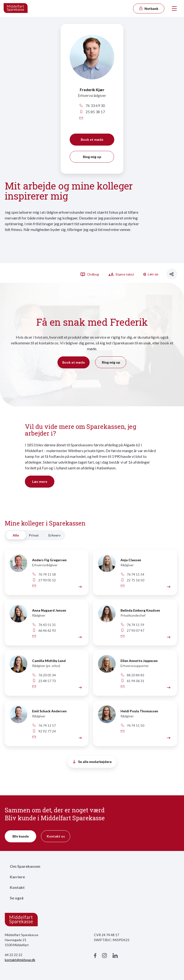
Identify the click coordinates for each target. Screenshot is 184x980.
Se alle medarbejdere (92, 762)
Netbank (149, 9)
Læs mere (40, 481)
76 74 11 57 (44, 725)
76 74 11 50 (133, 725)
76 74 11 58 (44, 574)
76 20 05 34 (44, 675)
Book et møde (92, 139)
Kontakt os (56, 836)
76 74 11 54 (133, 574)
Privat (34, 535)
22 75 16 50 (133, 580)
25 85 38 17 (92, 112)
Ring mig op (92, 157)
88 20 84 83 (133, 675)
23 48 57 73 (44, 681)
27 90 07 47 (133, 630)
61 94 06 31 (133, 681)
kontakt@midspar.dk (20, 960)
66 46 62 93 (44, 630)
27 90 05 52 (44, 580)
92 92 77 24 (44, 731)
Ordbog (90, 274)
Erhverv (54, 535)
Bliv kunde (21, 836)
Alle (16, 535)
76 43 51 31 (44, 625)
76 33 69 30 (92, 105)
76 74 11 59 (133, 625)
